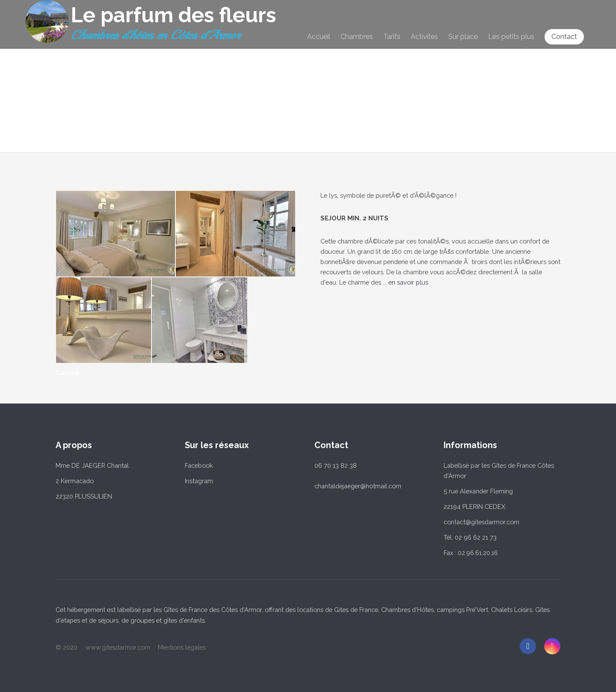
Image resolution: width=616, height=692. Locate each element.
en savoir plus (408, 282)
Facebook (199, 465)
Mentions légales (182, 647)
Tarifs (392, 37)
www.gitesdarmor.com (118, 647)
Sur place (463, 37)
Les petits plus (511, 37)
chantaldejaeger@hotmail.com (358, 486)
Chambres (357, 37)
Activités (424, 37)
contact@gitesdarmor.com (481, 522)
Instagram (199, 481)
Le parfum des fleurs (173, 15)
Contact (564, 37)
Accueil (319, 37)
